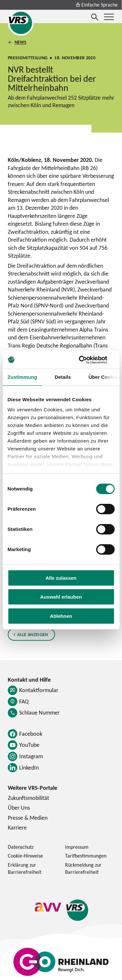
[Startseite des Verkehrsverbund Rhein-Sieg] (21, 23)
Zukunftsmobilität (28, 798)
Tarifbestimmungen (86, 856)
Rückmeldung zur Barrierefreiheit (83, 868)
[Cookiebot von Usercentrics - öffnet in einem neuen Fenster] (87, 360)
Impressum (77, 847)
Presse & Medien (28, 818)
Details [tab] (63, 377)
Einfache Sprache (97, 5)
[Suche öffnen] (95, 17)
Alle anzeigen (33, 634)
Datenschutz (21, 847)
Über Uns (19, 808)
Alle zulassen (61, 578)
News (20, 42)
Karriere (17, 827)
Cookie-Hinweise (25, 856)
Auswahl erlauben (61, 597)
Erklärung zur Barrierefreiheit (25, 868)
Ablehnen (61, 616)
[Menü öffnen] (109, 17)
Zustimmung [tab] (22, 377)
